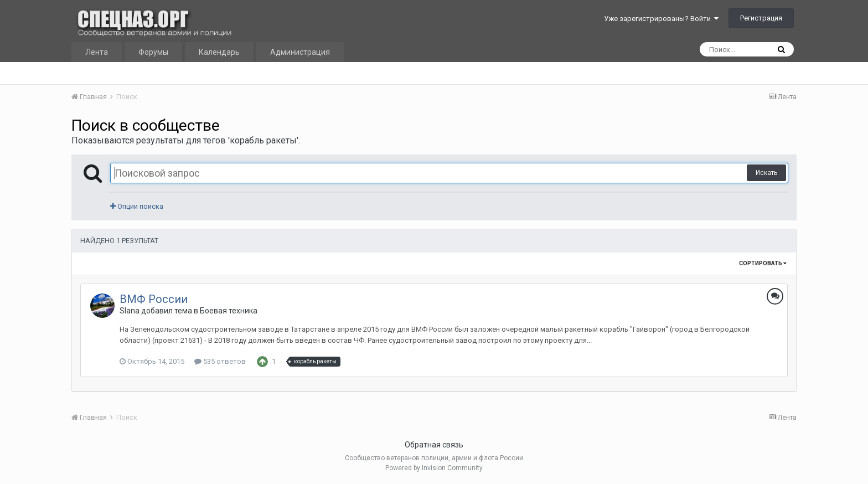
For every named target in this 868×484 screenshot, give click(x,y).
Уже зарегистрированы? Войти (661, 19)
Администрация (300, 52)
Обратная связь (434, 445)
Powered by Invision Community (434, 468)
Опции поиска (137, 206)
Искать (766, 173)
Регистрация (761, 18)
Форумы (153, 52)
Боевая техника (229, 311)
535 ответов (220, 361)
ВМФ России (154, 299)
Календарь (219, 52)
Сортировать (763, 263)
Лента (97, 52)
